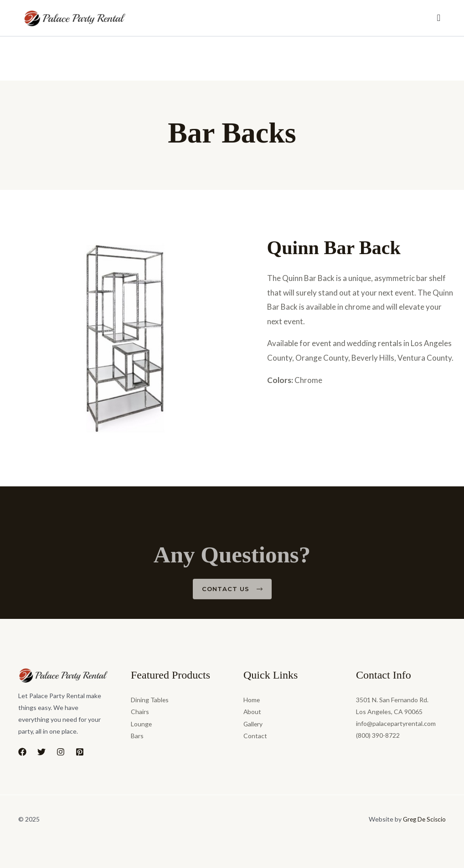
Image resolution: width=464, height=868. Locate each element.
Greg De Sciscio (423, 819)
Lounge (142, 723)
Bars (137, 735)
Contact (255, 735)
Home (252, 700)
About (253, 712)
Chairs (140, 712)
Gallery (253, 723)
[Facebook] (22, 752)
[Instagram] (61, 752)
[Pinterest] (80, 752)
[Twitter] (41, 752)
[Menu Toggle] (439, 18)
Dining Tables (150, 700)
